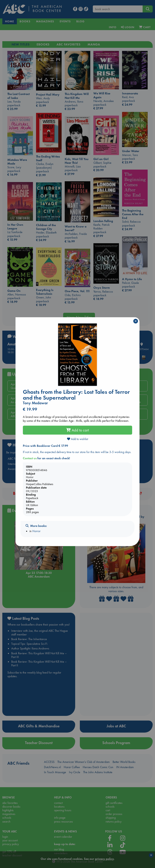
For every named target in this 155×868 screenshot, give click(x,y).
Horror (36, 531)
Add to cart (77, 430)
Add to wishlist (77, 439)
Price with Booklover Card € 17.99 (45, 446)
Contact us (30, 458)
